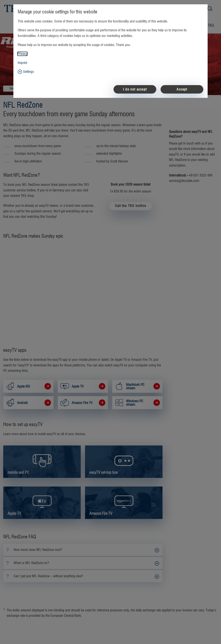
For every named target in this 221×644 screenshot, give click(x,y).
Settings (28, 72)
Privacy (22, 54)
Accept (182, 89)
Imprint (22, 63)
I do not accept (135, 89)
